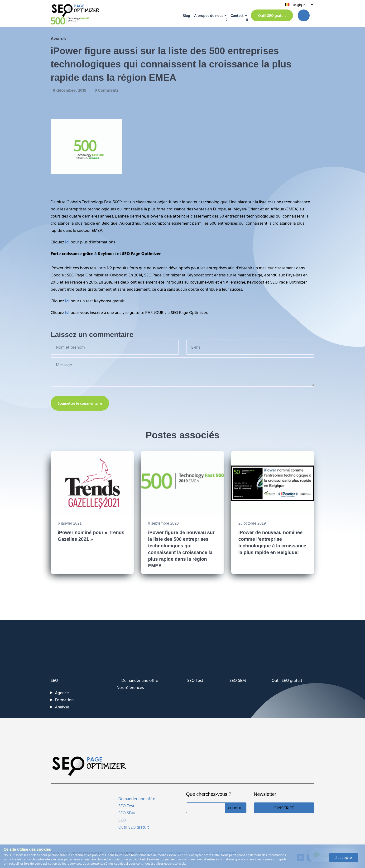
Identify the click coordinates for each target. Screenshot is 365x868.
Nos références (130, 687)
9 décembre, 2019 (70, 90)
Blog (186, 15)
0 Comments (107, 90)
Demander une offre (140, 680)
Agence (62, 693)
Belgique (299, 5)
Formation (64, 700)
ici (67, 242)
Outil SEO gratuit (272, 15)
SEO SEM (238, 680)
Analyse (62, 707)
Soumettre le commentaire (80, 403)
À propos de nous (209, 15)
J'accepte (344, 857)
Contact (237, 15)
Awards (58, 39)
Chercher (236, 808)
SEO (54, 680)
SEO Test (195, 680)
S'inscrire (284, 808)
